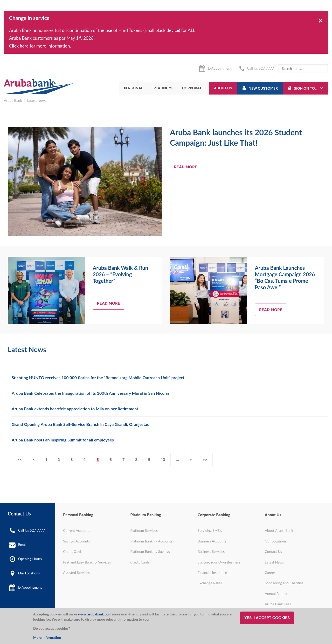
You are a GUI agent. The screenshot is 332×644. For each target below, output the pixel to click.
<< (19, 460)
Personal (134, 88)
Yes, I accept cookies (267, 618)
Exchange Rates (210, 583)
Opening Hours (30, 559)
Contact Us (273, 552)
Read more (186, 167)
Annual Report (276, 594)
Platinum (163, 88)
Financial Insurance (212, 573)
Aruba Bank (13, 100)
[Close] (321, 20)
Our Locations (29, 573)
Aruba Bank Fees (278, 604)
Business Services (211, 552)
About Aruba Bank (279, 531)
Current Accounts (77, 531)
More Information (47, 638)
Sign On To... (306, 88)
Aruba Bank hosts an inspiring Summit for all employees (63, 440)
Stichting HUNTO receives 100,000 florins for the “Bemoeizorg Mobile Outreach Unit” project (98, 377)
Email (22, 545)
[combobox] (303, 69)
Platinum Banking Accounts (151, 541)
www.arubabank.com (95, 614)
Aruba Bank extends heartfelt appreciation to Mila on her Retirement (75, 409)
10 (163, 460)
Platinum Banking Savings (150, 552)
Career (270, 573)
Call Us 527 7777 (261, 68)
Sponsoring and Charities (284, 583)
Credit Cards (73, 552)
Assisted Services (76, 573)
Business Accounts (212, 541)
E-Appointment (220, 68)
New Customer (263, 88)
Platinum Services (144, 531)
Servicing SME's (210, 531)
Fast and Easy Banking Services (87, 562)
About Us (223, 88)
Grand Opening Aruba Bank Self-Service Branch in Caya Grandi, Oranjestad (81, 424)
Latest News (37, 100)
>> (205, 460)
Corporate (193, 88)
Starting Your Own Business (219, 562)
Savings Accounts (76, 541)
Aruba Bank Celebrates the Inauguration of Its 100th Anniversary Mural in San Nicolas (91, 393)
